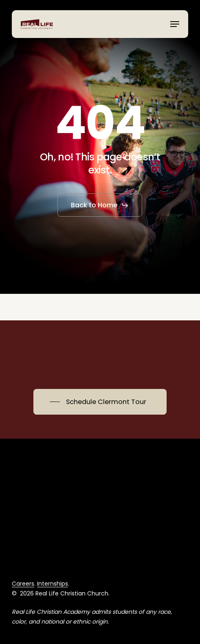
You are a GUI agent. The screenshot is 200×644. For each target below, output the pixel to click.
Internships (53, 584)
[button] (175, 24)
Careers (23, 584)
